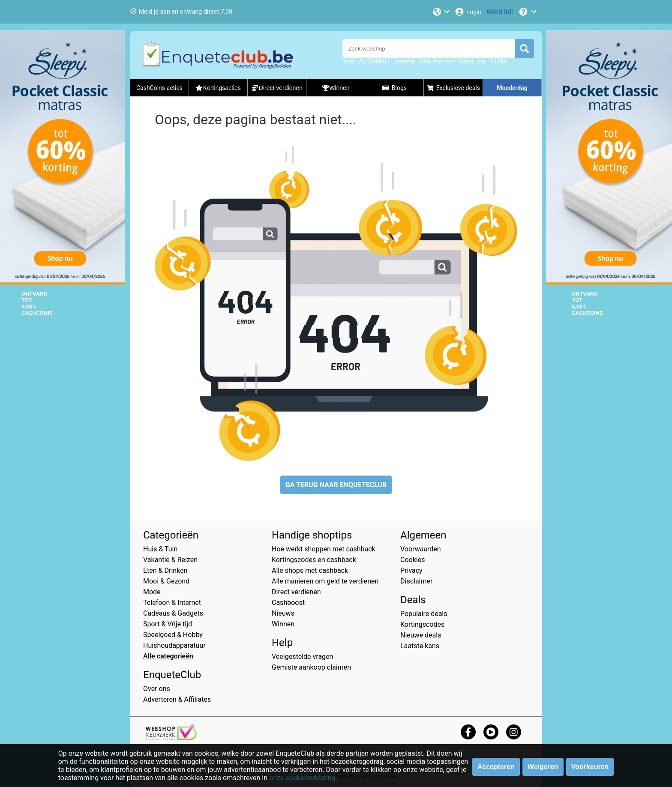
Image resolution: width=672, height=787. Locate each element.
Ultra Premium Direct (446, 61)
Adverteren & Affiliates (177, 699)
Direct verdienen (296, 592)
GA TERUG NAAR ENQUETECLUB (336, 485)
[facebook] (468, 732)
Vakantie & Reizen (170, 560)
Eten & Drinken (165, 570)
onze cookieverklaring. (303, 778)
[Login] (468, 12)
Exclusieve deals (453, 88)
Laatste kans (420, 646)
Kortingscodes (422, 624)
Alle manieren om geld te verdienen (325, 581)
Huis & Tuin (160, 549)
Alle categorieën (168, 656)
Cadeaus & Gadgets (173, 613)
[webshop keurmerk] (171, 738)
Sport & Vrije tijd (168, 624)
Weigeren (543, 767)
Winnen (283, 624)
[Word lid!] (500, 12)
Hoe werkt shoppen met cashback (324, 549)
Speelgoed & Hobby (173, 635)
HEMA (499, 61)
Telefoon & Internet (172, 603)
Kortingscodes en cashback (314, 560)
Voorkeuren (590, 767)
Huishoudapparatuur (174, 645)
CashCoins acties (159, 88)
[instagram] (514, 732)
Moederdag (512, 88)
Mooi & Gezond (166, 581)
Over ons (157, 689)
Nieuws (283, 613)
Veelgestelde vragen (302, 657)
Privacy (411, 570)
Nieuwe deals (421, 635)
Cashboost (288, 603)
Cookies (412, 560)
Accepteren (496, 767)
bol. (482, 61)
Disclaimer (416, 581)
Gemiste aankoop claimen (311, 667)
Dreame (405, 61)
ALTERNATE (375, 61)
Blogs (394, 88)
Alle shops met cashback (310, 570)
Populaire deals (424, 614)
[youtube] (491, 732)
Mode (152, 592)
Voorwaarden (421, 549)
